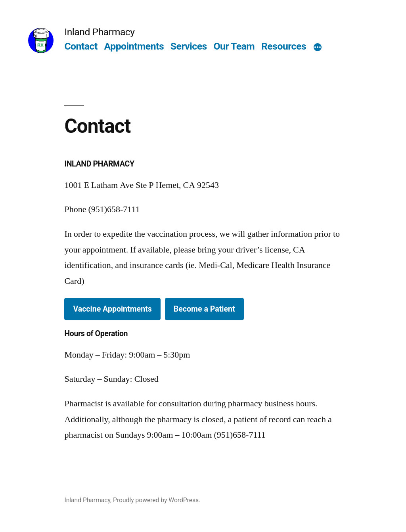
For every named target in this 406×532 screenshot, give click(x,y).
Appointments (134, 46)
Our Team (234, 46)
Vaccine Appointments (112, 309)
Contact (81, 46)
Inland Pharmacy (99, 32)
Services (189, 46)
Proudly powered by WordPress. (157, 500)
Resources (284, 46)
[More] (318, 48)
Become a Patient (204, 309)
